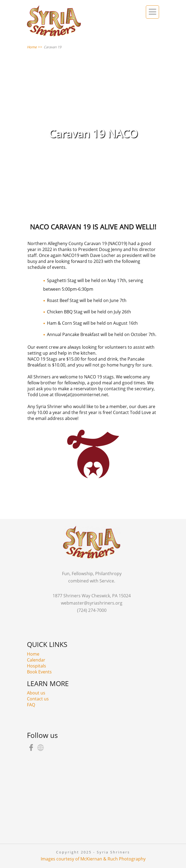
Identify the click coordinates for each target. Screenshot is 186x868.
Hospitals (37, 666)
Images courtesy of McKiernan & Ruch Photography (93, 859)
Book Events (39, 672)
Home (33, 654)
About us (36, 693)
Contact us (38, 699)
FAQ (31, 705)
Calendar (36, 660)
